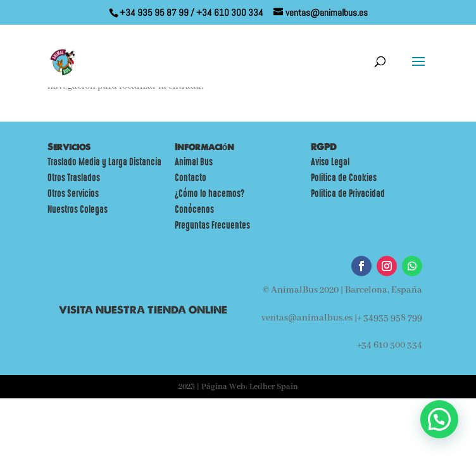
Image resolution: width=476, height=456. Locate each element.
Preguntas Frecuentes (212, 225)
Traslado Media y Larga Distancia (104, 162)
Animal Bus (194, 162)
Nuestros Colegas (78, 210)
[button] (439, 419)
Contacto (191, 178)
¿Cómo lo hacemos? (210, 194)
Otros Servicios (73, 194)
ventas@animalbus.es (307, 318)
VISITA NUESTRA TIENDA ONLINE (143, 310)
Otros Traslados (74, 178)
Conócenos (194, 210)
